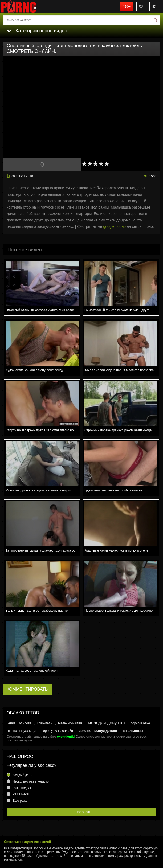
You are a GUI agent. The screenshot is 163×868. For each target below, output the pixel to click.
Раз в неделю (23, 788)
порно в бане (140, 723)
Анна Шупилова (20, 723)
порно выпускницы (22, 731)
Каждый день (22, 775)
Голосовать (81, 812)
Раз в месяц (21, 794)
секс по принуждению (98, 731)
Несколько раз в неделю (31, 781)
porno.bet (27, 7)
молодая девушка (106, 723)
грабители (45, 723)
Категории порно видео (37, 31)
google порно (115, 226)
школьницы (133, 731)
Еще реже (20, 801)
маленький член (70, 723)
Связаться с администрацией (27, 842)
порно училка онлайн (57, 731)
